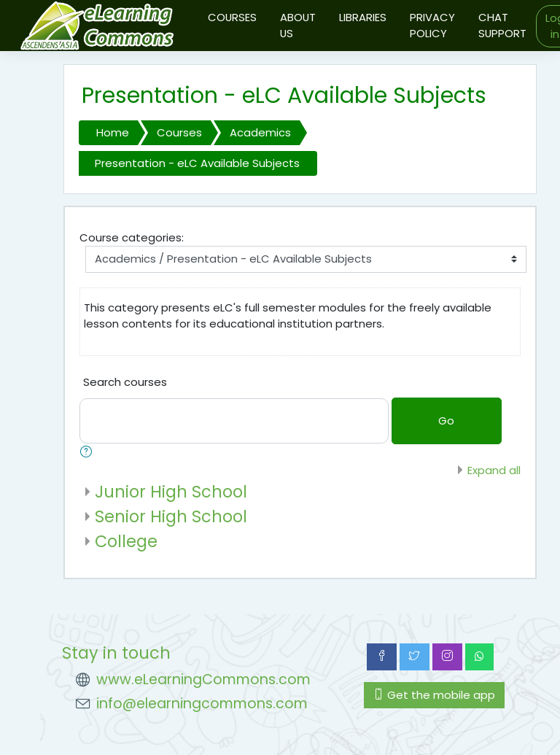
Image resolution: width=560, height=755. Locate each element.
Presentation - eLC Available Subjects (197, 163)
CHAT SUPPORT (502, 25)
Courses (179, 132)
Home (113, 132)
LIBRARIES (363, 17)
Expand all (494, 470)
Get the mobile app (434, 695)
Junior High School (171, 492)
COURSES (232, 17)
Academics (260, 132)
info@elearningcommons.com (202, 704)
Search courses (125, 382)
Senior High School (171, 516)
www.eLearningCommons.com (203, 679)
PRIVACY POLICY (432, 25)
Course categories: (132, 237)
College (126, 541)
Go (446, 421)
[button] (89, 453)
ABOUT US (298, 25)
